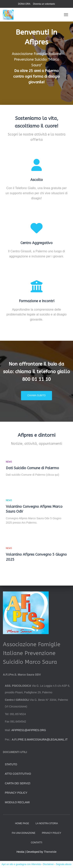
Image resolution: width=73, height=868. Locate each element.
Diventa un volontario (44, 4)
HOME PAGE (22, 823)
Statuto (11, 764)
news (9, 462)
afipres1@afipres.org (29, 730)
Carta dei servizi (18, 783)
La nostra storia (47, 823)
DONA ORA (24, 4)
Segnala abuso (64, 864)
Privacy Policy (16, 793)
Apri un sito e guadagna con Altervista (21, 864)
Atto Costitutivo (18, 774)
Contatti (36, 843)
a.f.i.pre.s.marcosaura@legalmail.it (40, 740)
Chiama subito (37, 395)
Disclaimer (48, 864)
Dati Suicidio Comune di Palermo (32, 468)
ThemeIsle (50, 852)
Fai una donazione (24, 833)
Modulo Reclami (17, 802)
